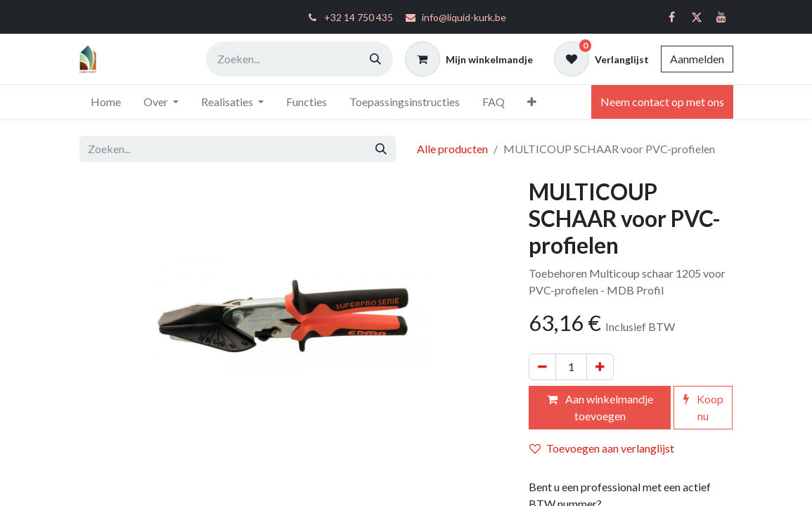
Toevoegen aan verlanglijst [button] (602, 448)
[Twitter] (697, 17)
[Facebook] (672, 17)
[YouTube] (721, 17)
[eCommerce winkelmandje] (469, 59)
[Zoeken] (375, 59)
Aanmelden (697, 59)
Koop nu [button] (703, 407)
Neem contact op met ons (662, 102)
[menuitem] (106, 102)
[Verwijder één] (542, 367)
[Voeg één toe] (600, 367)
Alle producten (452, 149)
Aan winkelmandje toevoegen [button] (600, 407)
